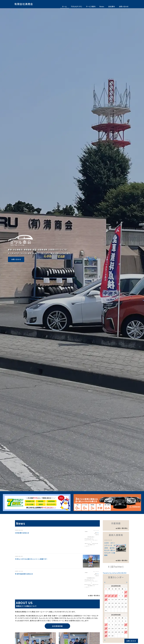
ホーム (64, 6)
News (102, 6)
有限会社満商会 (24, 4)
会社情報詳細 (57, 626)
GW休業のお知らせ (22, 533)
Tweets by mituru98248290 (115, 573)
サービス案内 (91, 6)
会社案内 (112, 6)
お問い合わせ (124, 6)
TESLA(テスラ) (76, 6)
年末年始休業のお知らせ (24, 574)
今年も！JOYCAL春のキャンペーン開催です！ (31, 559)
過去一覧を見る (95, 596)
